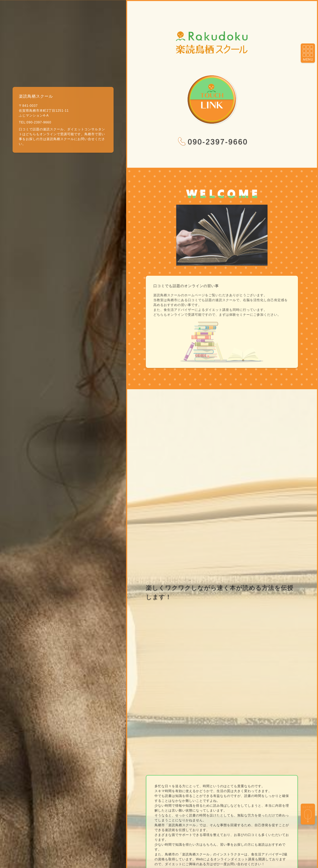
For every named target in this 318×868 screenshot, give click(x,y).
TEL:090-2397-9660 (35, 122)
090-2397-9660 (212, 142)
